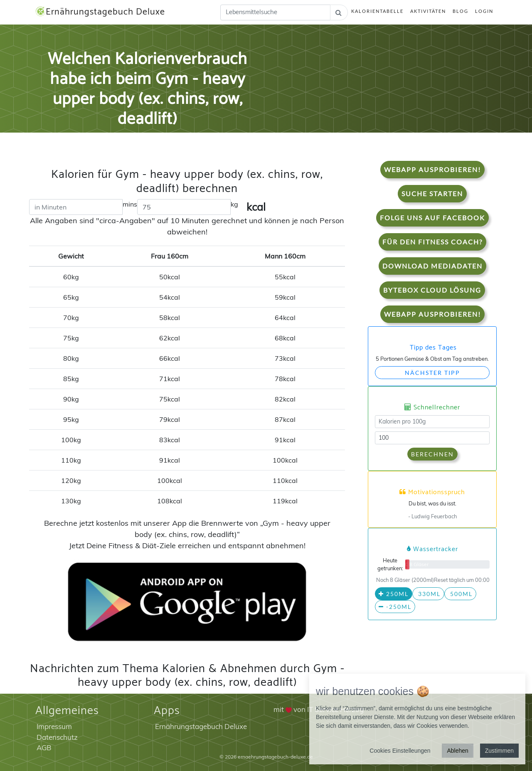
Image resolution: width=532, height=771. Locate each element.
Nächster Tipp (432, 373)
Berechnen (432, 454)
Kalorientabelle (377, 11)
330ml (428, 594)
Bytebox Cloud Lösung (432, 290)
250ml (394, 594)
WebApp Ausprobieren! (432, 169)
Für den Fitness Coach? (432, 242)
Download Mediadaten (432, 266)
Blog (461, 11)
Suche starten (432, 193)
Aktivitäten (428, 11)
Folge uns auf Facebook (432, 218)
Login (484, 11)
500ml (460, 594)
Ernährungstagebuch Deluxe (100, 12)
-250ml (395, 607)
